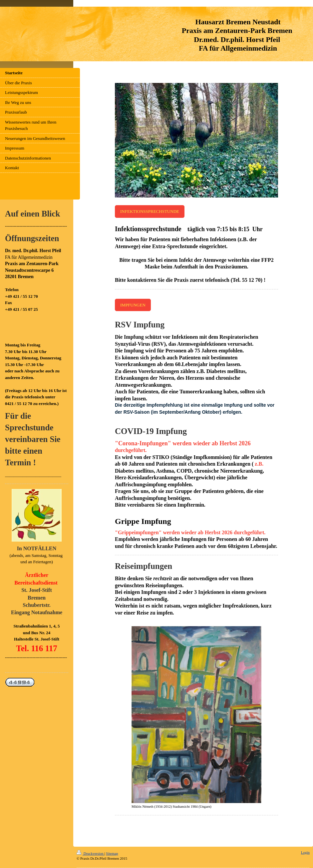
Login (305, 852)
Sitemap (112, 853)
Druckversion (90, 853)
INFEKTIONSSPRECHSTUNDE (150, 211)
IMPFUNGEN (133, 305)
